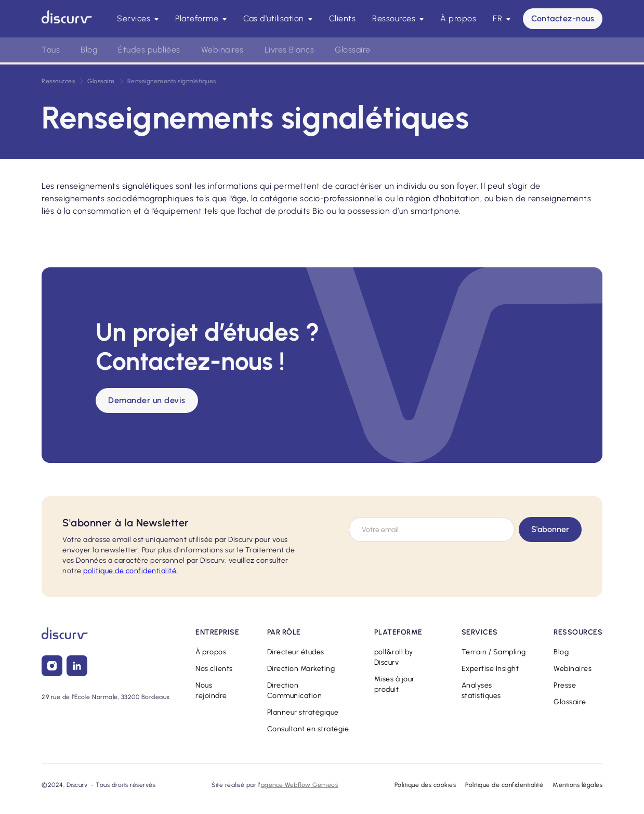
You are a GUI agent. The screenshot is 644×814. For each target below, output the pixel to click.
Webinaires (222, 50)
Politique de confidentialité (504, 785)
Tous (51, 50)
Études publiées (149, 50)
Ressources (58, 81)
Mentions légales (577, 785)
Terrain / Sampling (494, 652)
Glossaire (353, 50)
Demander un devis (147, 400)
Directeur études (296, 652)
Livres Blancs (290, 50)
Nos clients (214, 669)
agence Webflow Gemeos (300, 785)
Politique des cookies (425, 785)
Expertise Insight (490, 669)
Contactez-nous (563, 18)
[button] (138, 19)
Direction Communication (295, 690)
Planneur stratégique (303, 712)
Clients (343, 18)
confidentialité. (131, 571)
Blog (89, 50)
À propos (458, 18)
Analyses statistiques (481, 690)
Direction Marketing (301, 669)
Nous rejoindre (211, 690)
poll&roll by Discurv (394, 657)
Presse (565, 685)
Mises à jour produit (395, 684)
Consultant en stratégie (308, 729)
